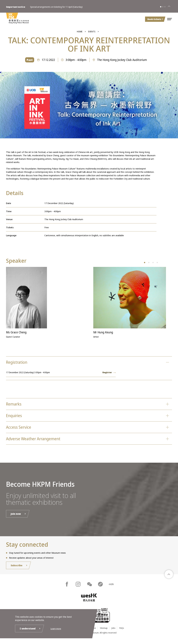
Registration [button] (18, 363)
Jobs (113, 632)
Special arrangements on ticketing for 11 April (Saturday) (56, 6)
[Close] (169, 6)
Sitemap (104, 632)
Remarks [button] (15, 405)
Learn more (56, 628)
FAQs (122, 632)
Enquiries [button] (15, 417)
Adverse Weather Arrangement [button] (37, 442)
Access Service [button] (20, 430)
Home (80, 32)
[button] (170, 19)
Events (92, 32)
